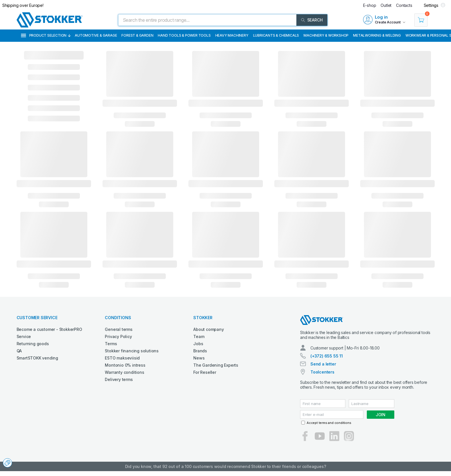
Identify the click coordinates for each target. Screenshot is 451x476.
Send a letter (323, 364)
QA (19, 351)
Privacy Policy (118, 336)
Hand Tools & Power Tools (184, 35)
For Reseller (205, 372)
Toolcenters (322, 372)
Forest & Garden (137, 35)
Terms (111, 344)
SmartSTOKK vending (37, 358)
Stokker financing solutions (132, 351)
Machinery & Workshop (326, 35)
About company (208, 329)
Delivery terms (119, 379)
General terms (119, 329)
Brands (200, 351)
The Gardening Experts (216, 365)
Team (199, 336)
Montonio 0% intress (125, 365)
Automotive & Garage (96, 35)
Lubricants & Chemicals (276, 35)
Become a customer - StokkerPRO (49, 329)
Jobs (198, 344)
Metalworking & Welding (377, 35)
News (199, 358)
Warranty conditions (124, 372)
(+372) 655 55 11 (327, 356)
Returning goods (33, 344)
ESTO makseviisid (122, 358)
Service (24, 336)
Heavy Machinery (232, 35)
